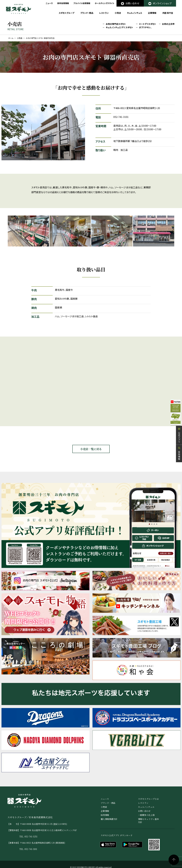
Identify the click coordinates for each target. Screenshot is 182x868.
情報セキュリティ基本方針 (148, 821)
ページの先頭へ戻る (174, 860)
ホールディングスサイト (105, 3)
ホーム (11, 38)
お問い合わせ (130, 3)
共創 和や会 (168, 13)
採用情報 (179, 458)
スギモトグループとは (148, 799)
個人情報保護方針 (109, 819)
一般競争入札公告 (146, 815)
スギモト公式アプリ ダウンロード (117, 835)
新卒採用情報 (63, 3)
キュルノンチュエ (134, 13)
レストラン (104, 13)
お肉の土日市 (168, 24)
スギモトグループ (67, 13)
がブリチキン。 (146, 27)
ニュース (49, 3)
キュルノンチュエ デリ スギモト (119, 27)
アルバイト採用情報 (82, 3)
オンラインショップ (160, 3)
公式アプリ (179, 439)
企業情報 (152, 13)
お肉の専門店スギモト (116, 24)
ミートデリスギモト (148, 24)
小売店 (118, 13)
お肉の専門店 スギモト (18, 9)
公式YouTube (173, 405)
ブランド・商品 (87, 13)
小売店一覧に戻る (91, 449)
